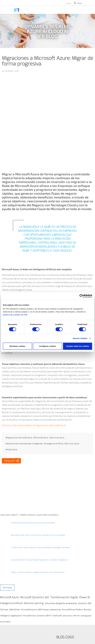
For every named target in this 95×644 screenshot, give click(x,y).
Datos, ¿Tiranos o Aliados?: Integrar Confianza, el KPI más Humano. (38, 572)
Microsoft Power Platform (72, 609)
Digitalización (16, 616)
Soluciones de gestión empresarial (61, 603)
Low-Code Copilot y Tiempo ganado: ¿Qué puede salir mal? (29, 515)
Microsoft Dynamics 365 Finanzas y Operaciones (41, 609)
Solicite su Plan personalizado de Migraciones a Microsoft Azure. (34, 425)
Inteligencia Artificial (54, 444)
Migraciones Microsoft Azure (19, 438)
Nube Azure (12, 449)
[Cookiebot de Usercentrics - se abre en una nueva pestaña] (81, 296)
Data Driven (15, 609)
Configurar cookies (48, 346)
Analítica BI (57, 616)
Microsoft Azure (41, 438)
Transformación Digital (64, 597)
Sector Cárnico (68, 616)
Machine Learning (34, 603)
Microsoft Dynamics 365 (35, 597)
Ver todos (7, 588)
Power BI (85, 597)
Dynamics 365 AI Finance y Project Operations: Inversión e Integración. (40, 560)
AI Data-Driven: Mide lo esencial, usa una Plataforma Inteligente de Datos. (41, 547)
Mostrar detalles (80, 338)
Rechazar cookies (17, 346)
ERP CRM (77, 616)
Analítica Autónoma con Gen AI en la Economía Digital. (33, 523)
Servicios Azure (57, 438)
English (69, 3)
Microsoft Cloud (30, 616)
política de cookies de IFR (15, 315)
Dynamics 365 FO (44, 616)
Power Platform (5, 622)
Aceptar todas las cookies (78, 346)
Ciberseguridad (86, 616)
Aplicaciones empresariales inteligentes (25, 444)
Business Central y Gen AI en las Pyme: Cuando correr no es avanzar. (38, 535)
